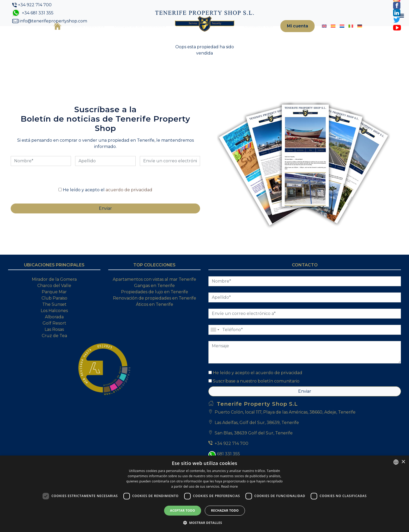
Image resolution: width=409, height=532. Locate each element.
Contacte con (249, 35)
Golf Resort (54, 340)
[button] (204, 523)
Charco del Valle (54, 303)
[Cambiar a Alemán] (355, 35)
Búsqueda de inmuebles (130, 35)
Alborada (54, 334)
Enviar (305, 408)
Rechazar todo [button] (225, 510)
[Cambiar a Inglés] (320, 35)
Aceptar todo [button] (183, 510)
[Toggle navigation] (367, 35)
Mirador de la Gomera (54, 296)
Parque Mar (54, 309)
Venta (199, 35)
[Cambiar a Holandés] (337, 35)
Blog (220, 35)
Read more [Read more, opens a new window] (230, 486)
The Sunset (54, 321)
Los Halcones (54, 328)
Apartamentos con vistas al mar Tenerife (154, 296)
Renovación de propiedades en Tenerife (155, 315)
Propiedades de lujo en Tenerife (155, 309)
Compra (175, 35)
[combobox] (396, 462)
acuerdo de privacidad (129, 207)
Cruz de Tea (54, 353)
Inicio (48, 34)
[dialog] (204, 494)
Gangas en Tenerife (154, 303)
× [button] (403, 462)
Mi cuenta (290, 35)
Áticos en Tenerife (155, 321)
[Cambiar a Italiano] (346, 35)
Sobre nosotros (78, 35)
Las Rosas (54, 346)
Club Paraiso (54, 315)
